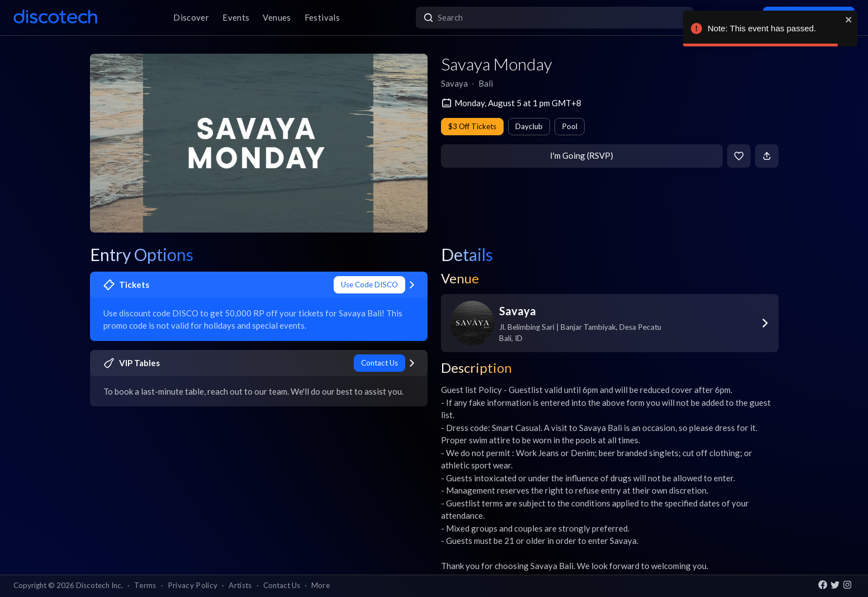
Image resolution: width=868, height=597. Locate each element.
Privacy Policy (193, 585)
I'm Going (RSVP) (582, 155)
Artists (240, 585)
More (321, 585)
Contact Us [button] (282, 585)
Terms (145, 585)
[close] (849, 20)
